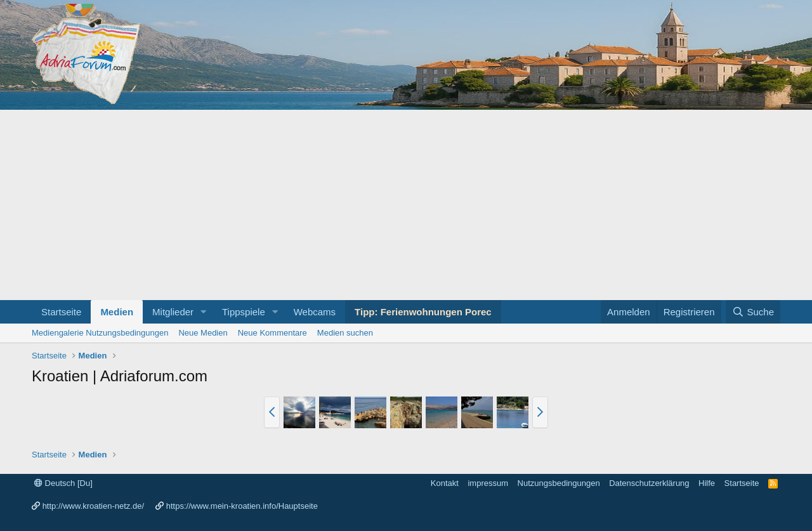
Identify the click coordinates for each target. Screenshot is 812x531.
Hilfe (707, 483)
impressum (488, 483)
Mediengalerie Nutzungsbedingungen (100, 333)
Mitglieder (173, 312)
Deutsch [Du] (63, 483)
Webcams (315, 312)
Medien (117, 312)
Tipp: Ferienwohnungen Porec (423, 312)
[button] (204, 312)
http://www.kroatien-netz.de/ (93, 506)
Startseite (61, 312)
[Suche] (753, 312)
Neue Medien (203, 333)
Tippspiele (244, 312)
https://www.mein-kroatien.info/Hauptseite (242, 506)
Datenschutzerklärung (649, 483)
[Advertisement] (406, 205)
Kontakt (445, 483)
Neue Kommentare (272, 333)
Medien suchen (345, 333)
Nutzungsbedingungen (559, 483)
